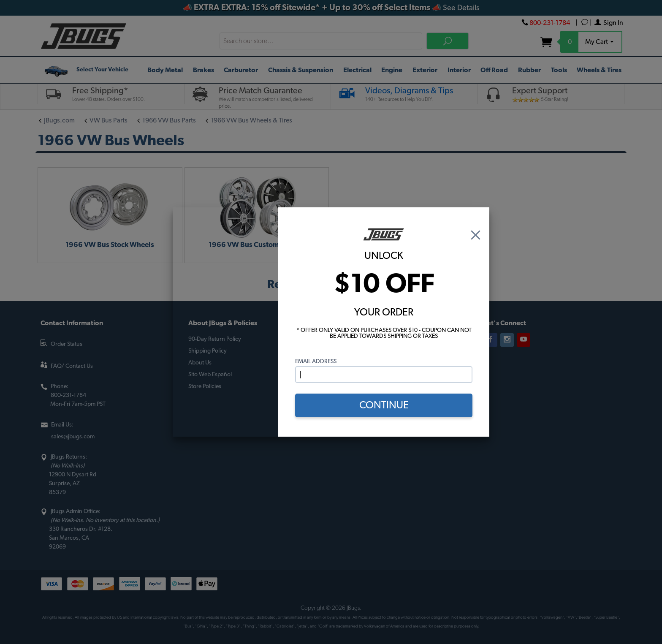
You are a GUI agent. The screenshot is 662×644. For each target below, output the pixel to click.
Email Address (316, 361)
